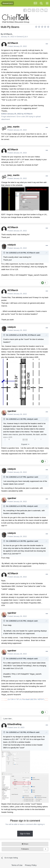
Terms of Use (17, 865)
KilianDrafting (14, 724)
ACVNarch (8, 34)
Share (25, 844)
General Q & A (22, 37)
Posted (17, 46)
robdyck (12, 245)
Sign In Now (25, 834)
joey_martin (13, 127)
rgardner (12, 411)
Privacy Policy (31, 865)
